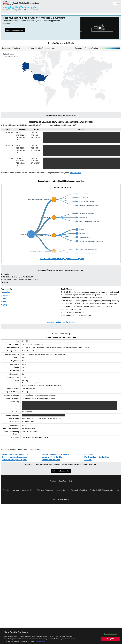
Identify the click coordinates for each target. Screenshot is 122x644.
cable (5, 295)
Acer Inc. (88, 460)
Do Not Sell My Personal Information (105, 490)
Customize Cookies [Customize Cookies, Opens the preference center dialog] (110, 638)
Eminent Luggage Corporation (15, 457)
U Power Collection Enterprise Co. (56, 454)
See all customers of (62, 259)
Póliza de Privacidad (45, 490)
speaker (7, 292)
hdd (5, 302)
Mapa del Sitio (28, 490)
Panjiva (8, 3)
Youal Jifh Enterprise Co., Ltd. (14, 460)
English (53, 481)
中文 (71, 481)
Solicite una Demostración (15, 30)
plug (5, 305)
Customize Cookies (79, 490)
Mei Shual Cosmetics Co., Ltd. (97, 457)
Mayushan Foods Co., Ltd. (52, 457)
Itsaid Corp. (89, 454)
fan (5, 299)
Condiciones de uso (11, 490)
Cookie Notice (62, 490)
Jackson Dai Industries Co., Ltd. (15, 454)
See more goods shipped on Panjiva (61, 322)
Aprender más (75, 173)
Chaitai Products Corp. (51, 460)
